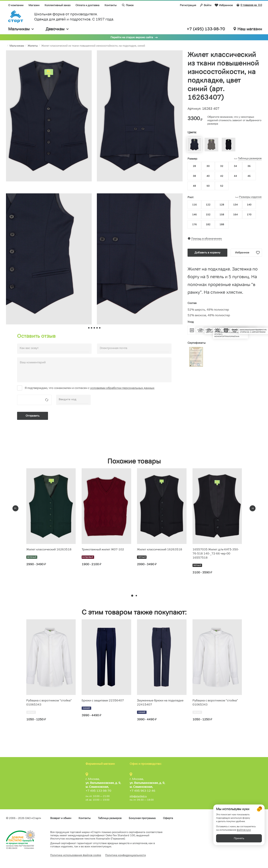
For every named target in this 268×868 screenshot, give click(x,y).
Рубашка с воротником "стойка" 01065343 (49, 702)
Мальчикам (21, 29)
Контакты (111, 5)
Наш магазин (248, 29)
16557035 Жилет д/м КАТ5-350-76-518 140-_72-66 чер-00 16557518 (216, 553)
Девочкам (57, 29)
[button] (132, 596)
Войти (205, 5)
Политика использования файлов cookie (76, 855)
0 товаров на (249, 5)
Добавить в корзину (207, 252)
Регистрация (188, 5)
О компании (16, 5)
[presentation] (15, 508)
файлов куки (244, 849)
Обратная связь (252, 818)
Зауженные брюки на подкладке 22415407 (160, 702)
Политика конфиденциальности (126, 855)
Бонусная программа (142, 818)
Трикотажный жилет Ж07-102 (103, 549)
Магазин (34, 5)
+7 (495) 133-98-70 (206, 29)
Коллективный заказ (57, 5)
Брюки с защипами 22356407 (103, 700)
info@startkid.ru (138, 796)
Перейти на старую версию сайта (132, 37)
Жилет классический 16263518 (49, 549)
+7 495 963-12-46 (142, 791)
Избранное (224, 5)
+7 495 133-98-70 (98, 791)
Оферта (168, 818)
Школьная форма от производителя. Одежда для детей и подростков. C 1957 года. (74, 17)
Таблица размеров (110, 818)
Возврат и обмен (61, 818)
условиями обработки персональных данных (122, 388)
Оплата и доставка (87, 5)
